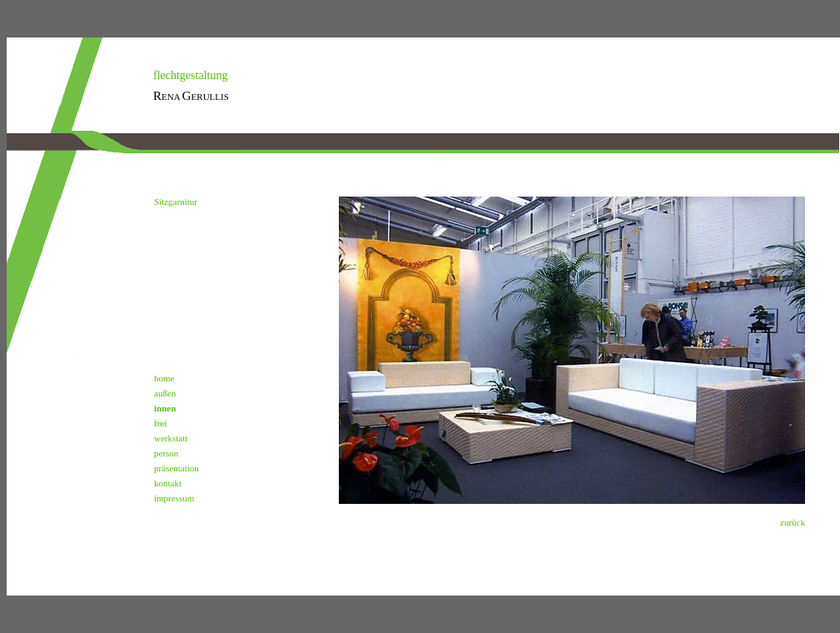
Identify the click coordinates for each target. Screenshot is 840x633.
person (166, 453)
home (164, 378)
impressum (174, 498)
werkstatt (171, 438)
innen (165, 408)
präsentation (176, 468)
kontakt (168, 483)
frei (160, 423)
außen (165, 393)
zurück (793, 522)
